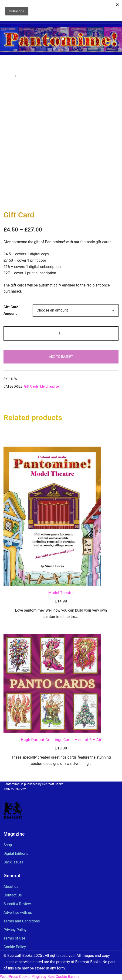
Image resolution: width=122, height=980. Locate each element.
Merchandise (28, 77)
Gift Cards (31, 386)
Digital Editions (16, 853)
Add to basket (61, 357)
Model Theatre (61, 593)
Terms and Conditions (22, 921)
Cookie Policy (15, 947)
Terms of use (14, 938)
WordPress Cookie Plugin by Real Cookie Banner (40, 977)
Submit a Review (17, 904)
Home (8, 77)
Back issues (13, 862)
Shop (8, 845)
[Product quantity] (61, 333)
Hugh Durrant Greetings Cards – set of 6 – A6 (61, 740)
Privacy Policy (15, 930)
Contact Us (13, 895)
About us (11, 886)
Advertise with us (18, 912)
